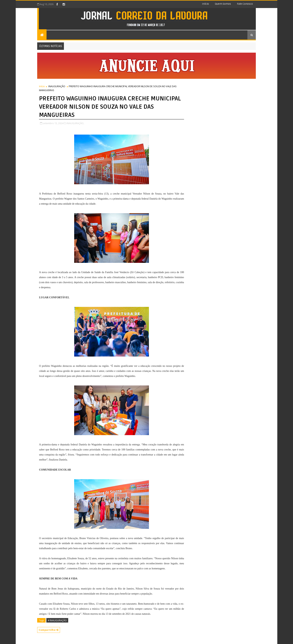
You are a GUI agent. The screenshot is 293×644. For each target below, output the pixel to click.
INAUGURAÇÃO (57, 86)
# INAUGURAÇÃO (57, 620)
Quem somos (223, 4)
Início (205, 4)
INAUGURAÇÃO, (75, 123)
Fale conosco (245, 4)
